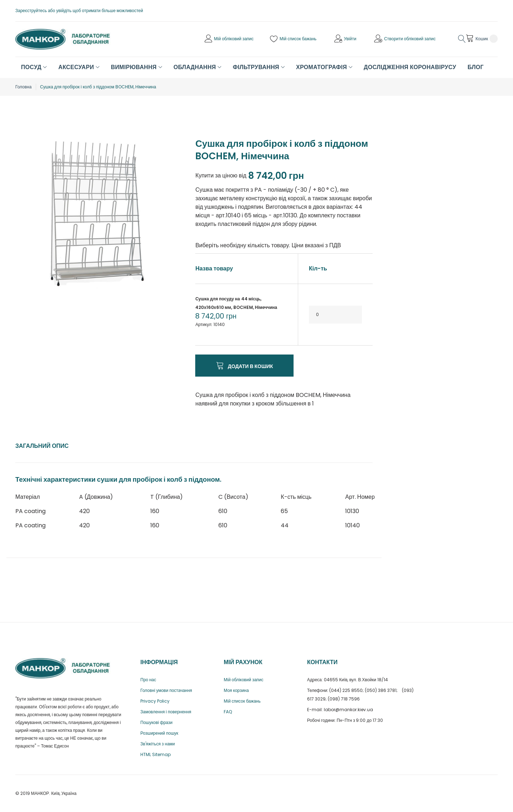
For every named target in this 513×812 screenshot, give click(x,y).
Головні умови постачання (166, 690)
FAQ (228, 712)
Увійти (350, 39)
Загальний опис (42, 446)
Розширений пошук (159, 733)
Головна (24, 87)
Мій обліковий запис (234, 39)
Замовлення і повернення (166, 712)
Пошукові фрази (156, 722)
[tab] (42, 446)
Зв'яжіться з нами (158, 744)
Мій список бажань (298, 39)
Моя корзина (236, 690)
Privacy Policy (155, 701)
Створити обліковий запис (410, 39)
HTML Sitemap (156, 754)
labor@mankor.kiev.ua (348, 710)
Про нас (148, 680)
